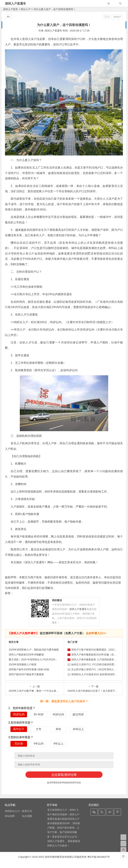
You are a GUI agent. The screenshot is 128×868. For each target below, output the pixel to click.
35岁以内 (19, 714)
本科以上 (78, 729)
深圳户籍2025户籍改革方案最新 (26, 674)
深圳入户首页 (10, 9)
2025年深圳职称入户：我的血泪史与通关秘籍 (34, 650)
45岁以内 (59, 714)
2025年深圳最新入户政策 (23, 664)
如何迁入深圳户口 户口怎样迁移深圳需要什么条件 (99, 664)
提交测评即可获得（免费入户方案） (57, 633)
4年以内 (39, 744)
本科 (58, 729)
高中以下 (19, 729)
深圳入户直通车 (15, 4)
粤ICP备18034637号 (99, 857)
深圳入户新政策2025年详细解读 (26, 655)
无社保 (19, 744)
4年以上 (58, 744)
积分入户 (26, 9)
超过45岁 (78, 714)
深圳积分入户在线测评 (17, 811)
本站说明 (10, 816)
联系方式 (27, 811)
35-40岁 (39, 714)
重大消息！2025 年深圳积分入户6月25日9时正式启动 (38, 659)
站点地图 (27, 816)
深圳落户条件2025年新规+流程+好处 (29, 669)
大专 (39, 729)
